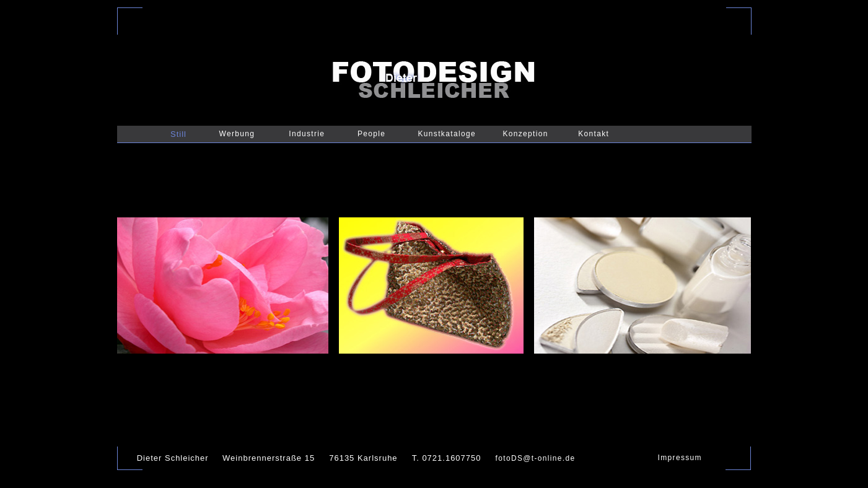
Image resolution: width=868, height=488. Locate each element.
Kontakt (594, 134)
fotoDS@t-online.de (536, 458)
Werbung (237, 134)
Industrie (307, 134)
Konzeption (525, 134)
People (371, 134)
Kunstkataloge (447, 134)
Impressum (680, 458)
